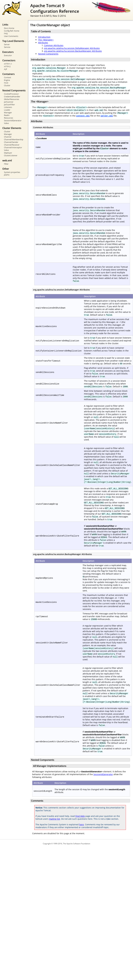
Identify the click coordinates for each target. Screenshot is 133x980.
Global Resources (12, 99)
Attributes (43, 43)
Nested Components (48, 54)
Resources (8, 118)
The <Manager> (46, 40)
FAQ (6, 33)
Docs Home (9, 28)
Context (8, 77)
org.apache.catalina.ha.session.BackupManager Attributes (73, 51)
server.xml (107, 116)
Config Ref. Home (12, 31)
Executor (8, 55)
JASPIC (7, 175)
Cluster (7, 85)
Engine (7, 80)
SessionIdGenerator (13, 121)
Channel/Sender (11, 142)
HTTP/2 (7, 66)
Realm (7, 115)
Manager (8, 113)
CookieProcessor (11, 94)
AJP (6, 69)
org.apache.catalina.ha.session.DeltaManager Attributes (72, 48)
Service (7, 47)
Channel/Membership (14, 139)
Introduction (44, 37)
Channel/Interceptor (13, 147)
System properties (12, 172)
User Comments (11, 36)
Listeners (8, 107)
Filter (6, 164)
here (81, 824)
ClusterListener (11, 155)
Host (6, 83)
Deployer (8, 153)
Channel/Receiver (12, 145)
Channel (8, 137)
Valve (6, 123)
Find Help (80, 816)
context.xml (83, 116)
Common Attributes (54, 45)
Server (7, 44)
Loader (7, 110)
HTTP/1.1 (8, 64)
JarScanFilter (9, 105)
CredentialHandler (12, 97)
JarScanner (9, 102)
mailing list (55, 819)
